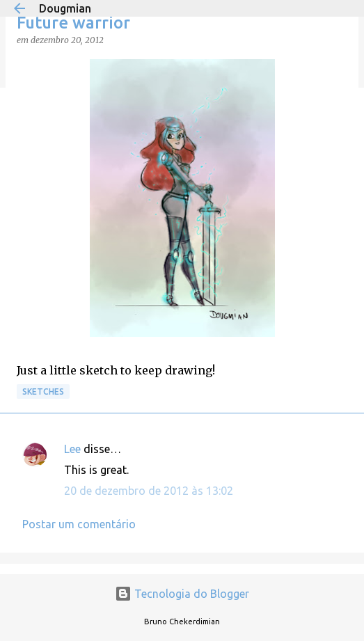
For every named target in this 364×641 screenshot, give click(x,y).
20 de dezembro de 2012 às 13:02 (149, 491)
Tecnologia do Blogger (182, 594)
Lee (72, 449)
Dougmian (65, 8)
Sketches (43, 391)
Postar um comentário (79, 524)
